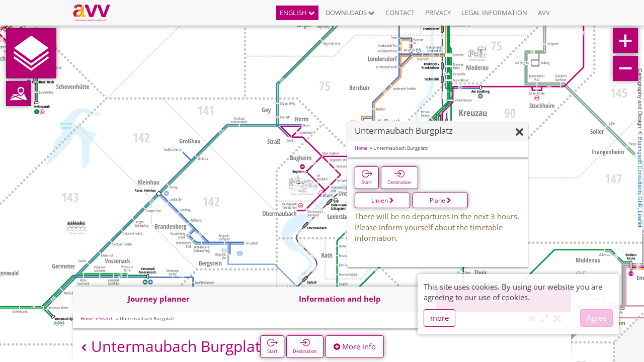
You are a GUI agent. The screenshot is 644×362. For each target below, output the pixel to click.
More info (355, 346)
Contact (400, 13)
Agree (596, 318)
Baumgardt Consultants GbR (640, 173)
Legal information (494, 13)
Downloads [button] (350, 13)
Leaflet (640, 219)
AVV (544, 13)
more (439, 318)
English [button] (297, 13)
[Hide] (519, 132)
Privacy (438, 13)
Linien (383, 200)
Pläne (440, 200)
